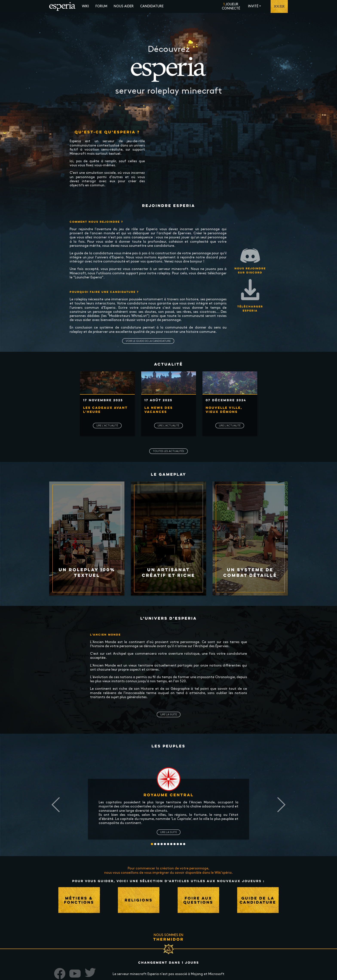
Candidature (152, 6)
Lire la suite (169, 715)
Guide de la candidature (258, 900)
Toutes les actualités (168, 451)
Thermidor (168, 939)
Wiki (85, 6)
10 (184, 844)
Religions (139, 900)
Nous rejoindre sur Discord (250, 260)
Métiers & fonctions (79, 900)
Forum (101, 6)
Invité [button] (253, 6)
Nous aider (124, 6)
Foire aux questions (198, 900)
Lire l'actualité (107, 426)
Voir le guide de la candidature (148, 341)
